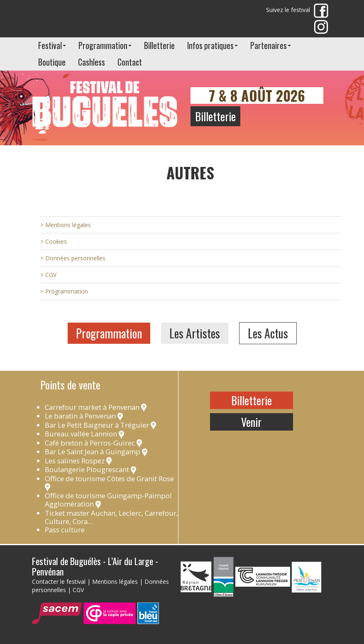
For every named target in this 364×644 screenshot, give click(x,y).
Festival (52, 45)
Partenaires (271, 45)
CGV (78, 590)
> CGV (48, 275)
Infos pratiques (213, 45)
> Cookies (54, 241)
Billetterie (159, 45)
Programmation (105, 45)
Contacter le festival (59, 582)
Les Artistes (195, 333)
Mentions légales (115, 582)
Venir (251, 422)
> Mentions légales (66, 225)
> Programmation (64, 291)
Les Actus (268, 333)
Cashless (92, 62)
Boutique (52, 62)
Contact (130, 62)
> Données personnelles (73, 258)
